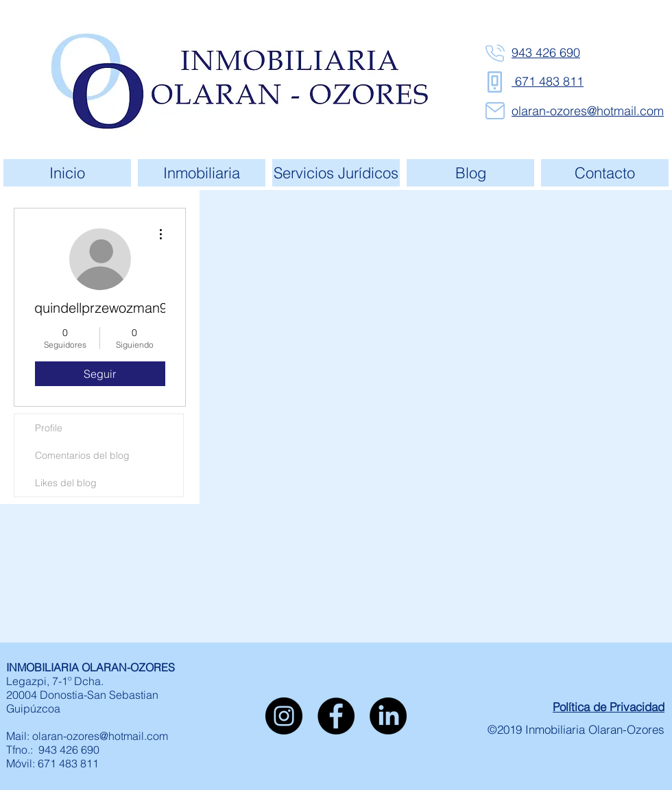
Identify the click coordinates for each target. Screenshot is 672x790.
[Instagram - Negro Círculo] (284, 716)
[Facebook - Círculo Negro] (336, 716)
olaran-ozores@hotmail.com (100, 736)
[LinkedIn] (388, 716)
